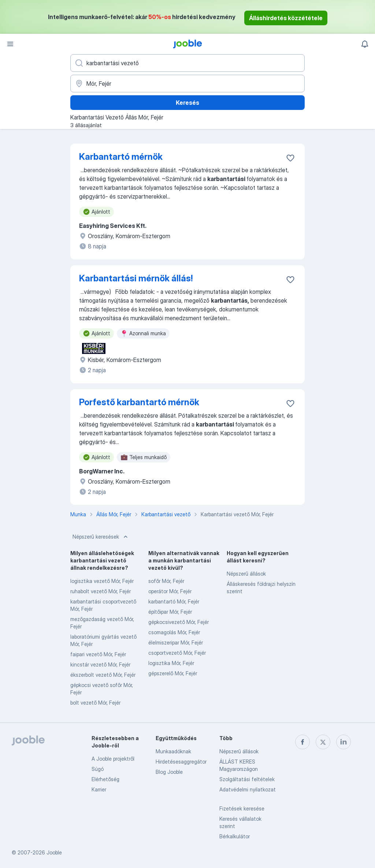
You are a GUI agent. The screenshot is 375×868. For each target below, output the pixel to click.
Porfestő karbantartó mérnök (139, 402)
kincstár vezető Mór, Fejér (100, 664)
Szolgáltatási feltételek (247, 779)
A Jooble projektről (113, 759)
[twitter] (323, 742)
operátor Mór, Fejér (170, 591)
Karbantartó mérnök (121, 157)
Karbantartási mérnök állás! (136, 278)
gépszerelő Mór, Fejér (173, 673)
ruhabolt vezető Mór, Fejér (101, 591)
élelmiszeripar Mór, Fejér (176, 642)
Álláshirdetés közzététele (286, 18)
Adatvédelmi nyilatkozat (248, 789)
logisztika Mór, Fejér (171, 663)
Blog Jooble (169, 772)
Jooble (54, 852)
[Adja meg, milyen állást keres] (187, 63)
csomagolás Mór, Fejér (174, 632)
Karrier (99, 789)
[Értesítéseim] (365, 44)
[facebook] (302, 742)
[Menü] (10, 44)
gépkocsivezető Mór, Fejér (179, 622)
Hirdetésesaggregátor (181, 762)
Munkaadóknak (173, 751)
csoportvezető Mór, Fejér (177, 653)
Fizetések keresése (242, 808)
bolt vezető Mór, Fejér (95, 703)
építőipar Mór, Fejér (170, 612)
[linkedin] (344, 742)
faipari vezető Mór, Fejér (98, 654)
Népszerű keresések (101, 537)
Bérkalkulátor (235, 836)
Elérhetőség (105, 779)
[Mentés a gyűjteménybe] (290, 158)
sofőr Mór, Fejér (166, 581)
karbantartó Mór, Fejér (174, 601)
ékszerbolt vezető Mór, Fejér (103, 675)
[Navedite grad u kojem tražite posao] (187, 84)
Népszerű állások (246, 574)
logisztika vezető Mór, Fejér (102, 581)
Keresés (187, 103)
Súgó (98, 769)
